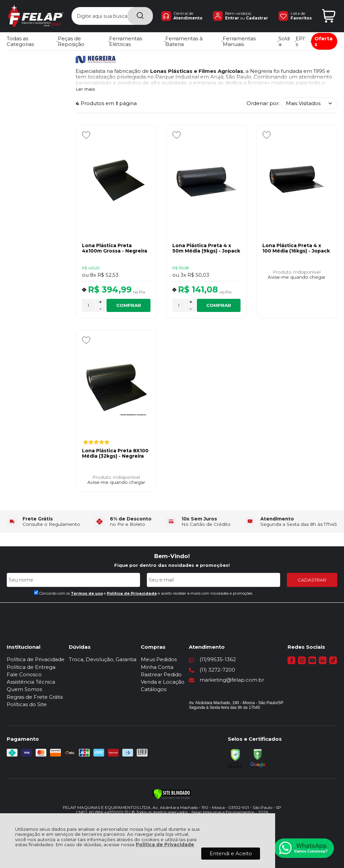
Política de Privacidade (165, 844)
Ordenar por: (263, 103)
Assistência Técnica (31, 682)
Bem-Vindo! (172, 556)
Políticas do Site (27, 704)
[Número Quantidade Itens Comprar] (89, 305)
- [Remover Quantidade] (100, 309)
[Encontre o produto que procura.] (134, 16)
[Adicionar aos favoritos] (86, 135)
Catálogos (154, 689)
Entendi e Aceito (231, 853)
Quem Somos (24, 689)
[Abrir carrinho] (329, 16)
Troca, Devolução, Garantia (103, 659)
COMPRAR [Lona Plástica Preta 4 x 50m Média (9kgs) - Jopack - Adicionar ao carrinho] (219, 305)
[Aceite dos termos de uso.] (36, 592)
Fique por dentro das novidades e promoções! (172, 565)
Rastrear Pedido (161, 674)
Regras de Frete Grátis (35, 697)
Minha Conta (157, 667)
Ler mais (85, 89)
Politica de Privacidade (132, 593)
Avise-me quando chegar (297, 277)
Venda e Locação (163, 682)
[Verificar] (172, 794)
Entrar (229, 18)
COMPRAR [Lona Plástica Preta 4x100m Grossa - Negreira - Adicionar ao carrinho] (129, 305)
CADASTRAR (312, 580)
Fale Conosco (24, 674)
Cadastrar (255, 18)
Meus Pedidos (159, 659)
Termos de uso (87, 593)
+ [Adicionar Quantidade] (100, 302)
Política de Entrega (31, 667)
